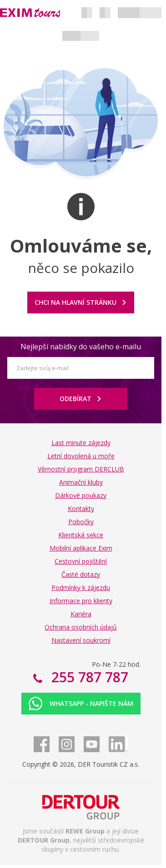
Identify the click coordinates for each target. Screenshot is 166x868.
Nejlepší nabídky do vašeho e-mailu (81, 347)
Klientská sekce (81, 535)
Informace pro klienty (81, 601)
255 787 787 (88, 677)
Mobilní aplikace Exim (81, 548)
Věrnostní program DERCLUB (81, 469)
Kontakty (81, 508)
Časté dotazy (81, 574)
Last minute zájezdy (81, 443)
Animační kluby (81, 482)
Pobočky (81, 522)
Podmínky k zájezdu (81, 588)
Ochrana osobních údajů (81, 627)
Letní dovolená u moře (81, 456)
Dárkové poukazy (81, 495)
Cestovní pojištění (81, 561)
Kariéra (81, 614)
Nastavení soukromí (81, 640)
